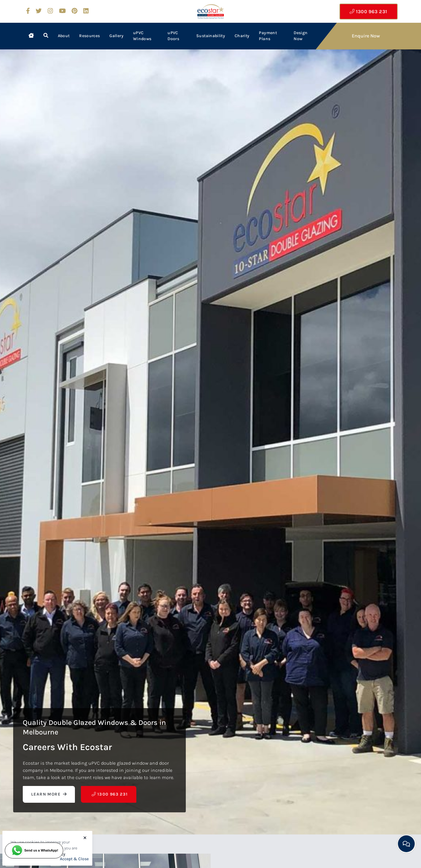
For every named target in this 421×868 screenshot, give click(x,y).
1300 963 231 (368, 12)
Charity (242, 36)
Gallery (116, 36)
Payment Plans (268, 36)
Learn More (49, 794)
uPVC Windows (142, 36)
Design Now (301, 36)
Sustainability (211, 36)
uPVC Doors (173, 36)
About (64, 36)
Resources (89, 36)
